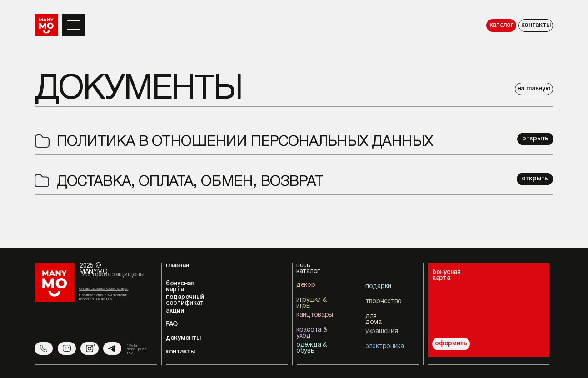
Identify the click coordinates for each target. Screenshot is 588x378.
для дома (374, 319)
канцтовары (315, 315)
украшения (381, 331)
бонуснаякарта (446, 275)
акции (175, 311)
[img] (509, 303)
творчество (384, 301)
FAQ (172, 325)
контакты (536, 25)
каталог (501, 25)
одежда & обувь (311, 348)
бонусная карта (180, 287)
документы (183, 338)
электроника (385, 346)
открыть (535, 139)
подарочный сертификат (185, 300)
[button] (74, 20)
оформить (451, 344)
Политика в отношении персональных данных (245, 142)
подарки (378, 286)
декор (306, 285)
